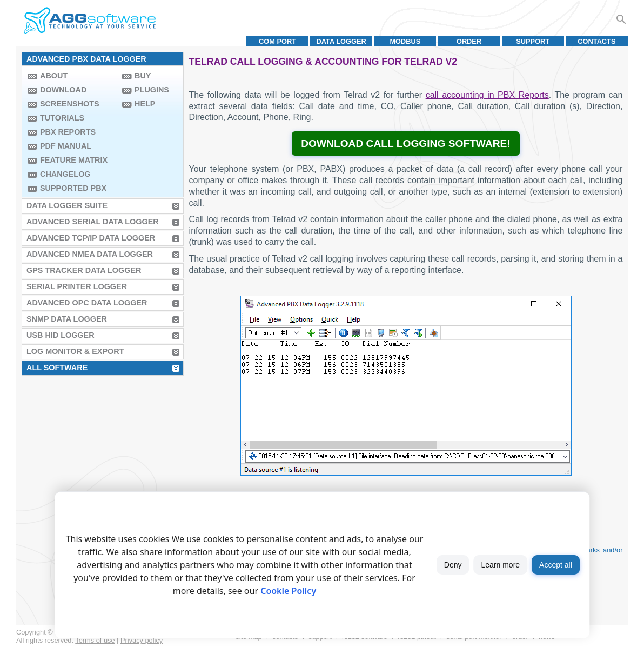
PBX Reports (68, 132)
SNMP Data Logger (67, 319)
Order (469, 41)
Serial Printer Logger (77, 286)
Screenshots (70, 104)
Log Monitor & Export (75, 351)
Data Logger (341, 41)
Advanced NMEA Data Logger (90, 254)
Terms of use (95, 640)
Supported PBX (73, 188)
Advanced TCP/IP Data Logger (91, 238)
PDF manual (66, 146)
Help (145, 104)
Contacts (596, 41)
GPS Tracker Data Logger (84, 270)
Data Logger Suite (67, 205)
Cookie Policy (288, 591)
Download (63, 90)
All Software (57, 368)
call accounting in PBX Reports (487, 95)
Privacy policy (142, 640)
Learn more (501, 565)
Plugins (152, 90)
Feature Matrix (74, 160)
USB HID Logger (61, 335)
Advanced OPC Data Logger (87, 303)
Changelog (65, 174)
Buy (143, 76)
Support (533, 41)
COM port (277, 41)
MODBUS (405, 41)
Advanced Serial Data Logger (93, 222)
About (54, 76)
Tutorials (62, 118)
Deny (453, 565)
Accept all (556, 565)
